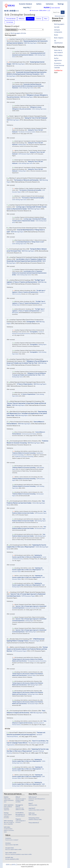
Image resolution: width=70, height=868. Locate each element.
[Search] (63, 12)
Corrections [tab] (10, 22)
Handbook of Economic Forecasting (24, 456)
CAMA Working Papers (40, 536)
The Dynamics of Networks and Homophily (26, 180)
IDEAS (8, 865)
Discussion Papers (35, 641)
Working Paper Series (33, 694)
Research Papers (32, 675)
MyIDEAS (52, 8)
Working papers (59, 24)
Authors (39, 4)
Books (56, 35)
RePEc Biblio (58, 55)
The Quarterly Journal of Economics (37, 661)
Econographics (31, 322)
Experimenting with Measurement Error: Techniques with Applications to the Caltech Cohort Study (27, 413)
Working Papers (22, 145)
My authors (43, 10)
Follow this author (35, 11)
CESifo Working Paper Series (26, 88)
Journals (57, 27)
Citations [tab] (39, 19)
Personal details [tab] (11, 19)
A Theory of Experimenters (25, 384)
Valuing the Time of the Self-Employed (36, 118)
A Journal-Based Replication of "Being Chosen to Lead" (30, 242)
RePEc (14, 865)
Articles (24, 33)
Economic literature (25, 4)
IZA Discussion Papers (40, 528)
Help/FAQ (27, 8)
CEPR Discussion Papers (24, 154)
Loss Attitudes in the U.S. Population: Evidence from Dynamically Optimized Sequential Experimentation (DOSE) (29, 273)
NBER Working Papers (31, 43)
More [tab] (46, 19)
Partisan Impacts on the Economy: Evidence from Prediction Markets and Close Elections (27, 649)
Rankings (61, 4)
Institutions (50, 4)
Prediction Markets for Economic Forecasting (24, 453)
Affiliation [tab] (22, 19)
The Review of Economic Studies (27, 132)
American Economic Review (29, 434)
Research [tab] (30, 19)
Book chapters (59, 38)
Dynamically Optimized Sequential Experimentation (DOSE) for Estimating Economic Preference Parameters (28, 86)
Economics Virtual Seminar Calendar (59, 65)
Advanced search (60, 16)
